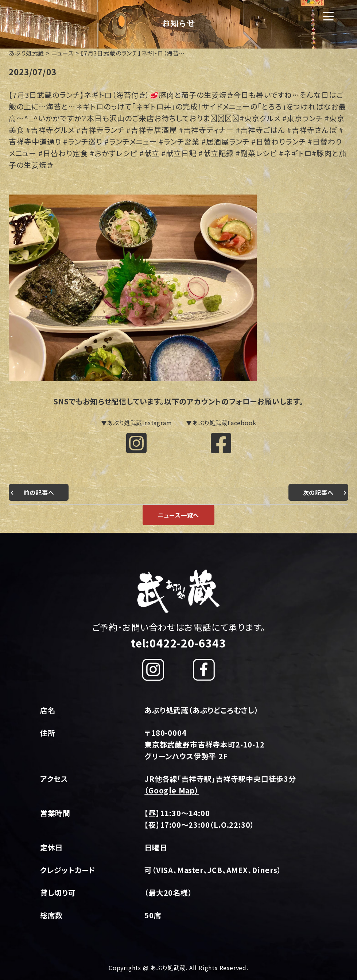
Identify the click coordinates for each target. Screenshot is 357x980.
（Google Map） (172, 790)
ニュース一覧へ (179, 515)
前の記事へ (39, 492)
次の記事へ (318, 492)
